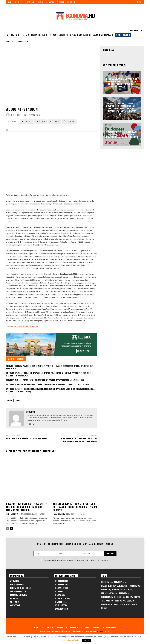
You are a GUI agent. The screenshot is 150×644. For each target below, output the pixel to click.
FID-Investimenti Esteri (20, 588)
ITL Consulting (61, 581)
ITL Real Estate (62, 602)
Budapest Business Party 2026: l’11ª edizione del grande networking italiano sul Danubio (45, 380)
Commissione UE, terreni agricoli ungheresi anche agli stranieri (79, 440)
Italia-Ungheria (12, 514)
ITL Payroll (60, 595)
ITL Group (14, 598)
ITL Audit (59, 591)
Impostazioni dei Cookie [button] (70, 640)
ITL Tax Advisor (62, 588)
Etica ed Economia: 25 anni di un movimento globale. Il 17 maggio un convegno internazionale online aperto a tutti (50, 367)
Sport (18, 400)
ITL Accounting (62, 585)
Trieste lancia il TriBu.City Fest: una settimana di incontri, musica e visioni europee (75, 507)
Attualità (15, 581)
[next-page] (11, 529)
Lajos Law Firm (62, 609)
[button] (137, 2)
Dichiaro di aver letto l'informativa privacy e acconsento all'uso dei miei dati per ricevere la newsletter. (76, 560)
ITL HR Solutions (62, 598)
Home (8, 42)
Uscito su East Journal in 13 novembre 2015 (22, 327)
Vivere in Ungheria (20, 42)
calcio (10, 400)
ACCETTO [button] (86, 640)
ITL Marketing (61, 605)
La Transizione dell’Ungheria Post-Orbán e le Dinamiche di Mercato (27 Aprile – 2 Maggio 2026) (48, 385)
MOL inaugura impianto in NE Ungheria (27, 438)
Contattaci (15, 605)
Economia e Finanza (18, 595)
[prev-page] (8, 529)
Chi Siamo (14, 602)
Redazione (16, 115)
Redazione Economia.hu (28, 514)
